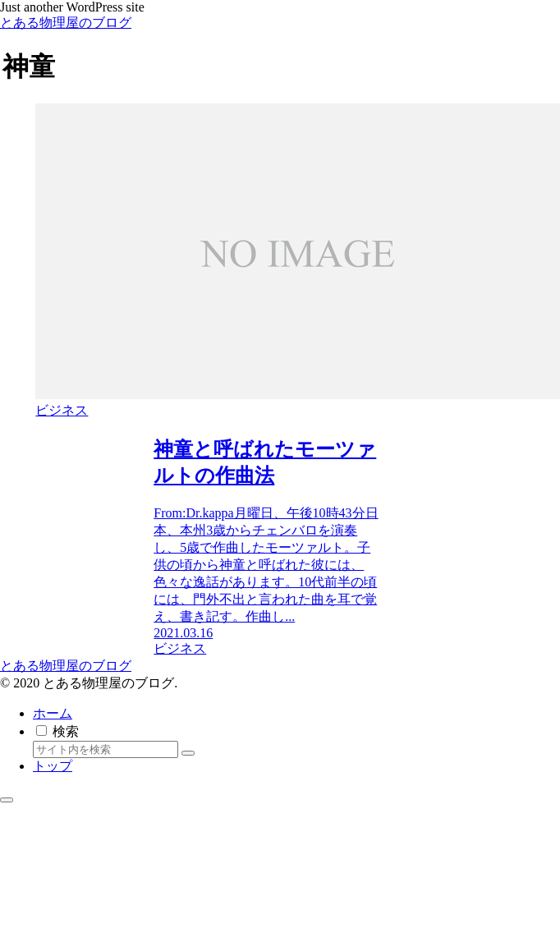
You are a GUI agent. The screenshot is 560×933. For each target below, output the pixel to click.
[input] (106, 749)
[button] (188, 753)
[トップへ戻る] (7, 800)
